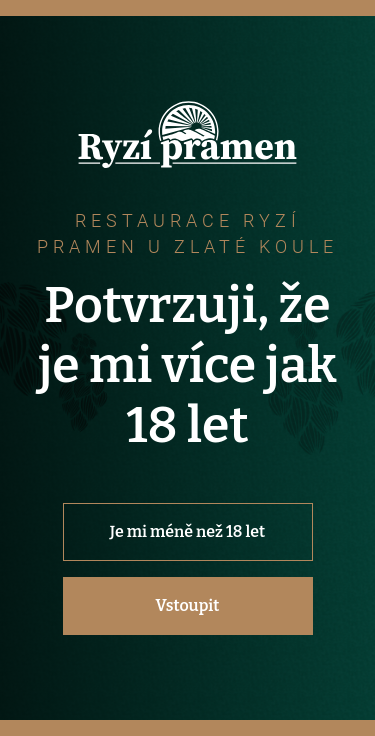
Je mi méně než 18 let (187, 531)
